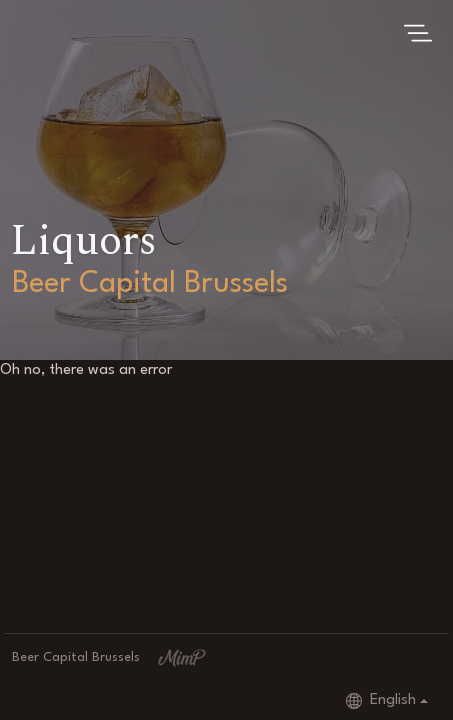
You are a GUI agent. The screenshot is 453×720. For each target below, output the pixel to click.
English (381, 701)
